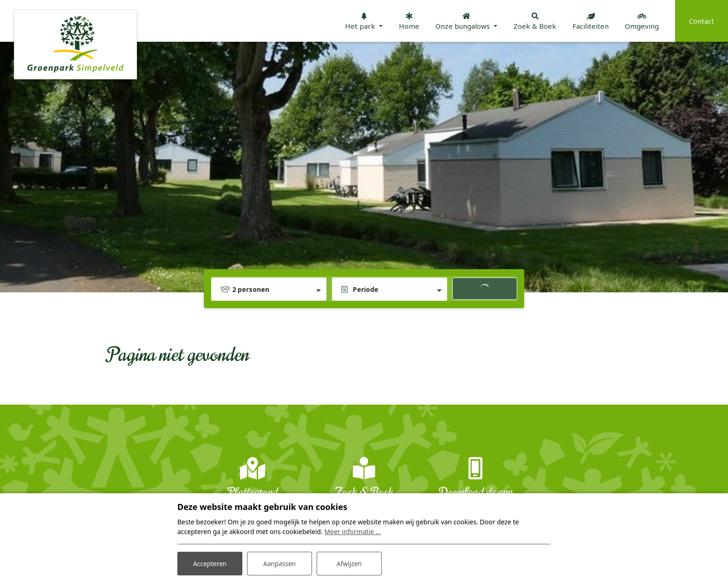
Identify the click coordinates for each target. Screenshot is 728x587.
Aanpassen (279, 563)
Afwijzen (349, 563)
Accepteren (210, 563)
